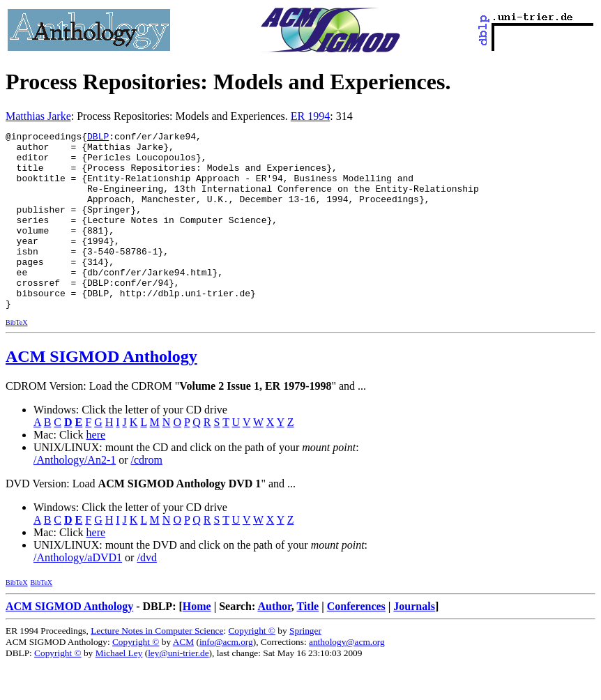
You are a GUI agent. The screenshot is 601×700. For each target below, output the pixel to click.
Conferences (356, 642)
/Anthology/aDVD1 (78, 593)
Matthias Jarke (38, 116)
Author (274, 642)
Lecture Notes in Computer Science (157, 666)
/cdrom (147, 495)
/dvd (146, 593)
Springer (305, 666)
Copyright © (252, 666)
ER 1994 (310, 116)
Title (307, 642)
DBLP (98, 138)
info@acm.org (226, 677)
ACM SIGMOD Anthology (101, 392)
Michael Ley (119, 688)
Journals (414, 642)
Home (197, 642)
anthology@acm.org (347, 677)
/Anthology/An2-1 (75, 495)
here (96, 470)
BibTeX (17, 358)
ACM (183, 677)
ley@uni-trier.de (178, 688)
